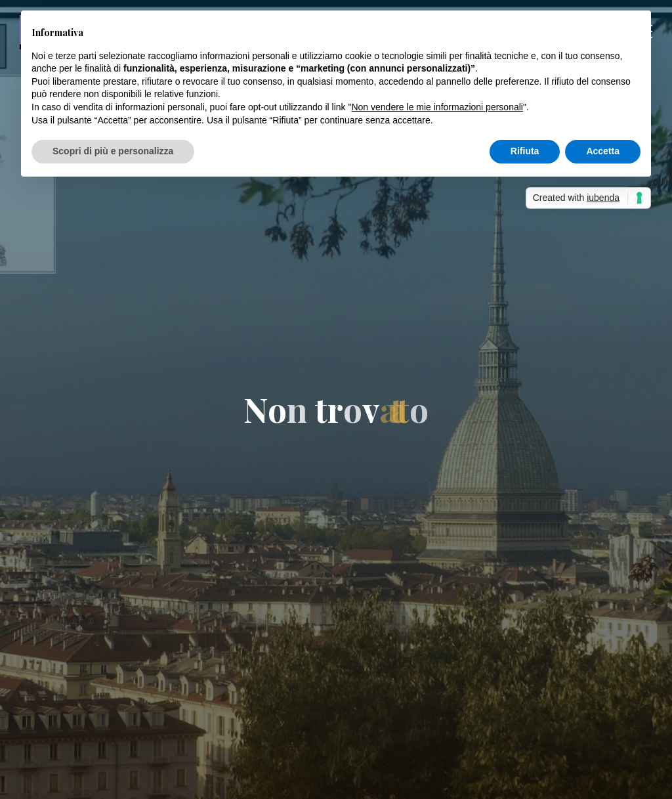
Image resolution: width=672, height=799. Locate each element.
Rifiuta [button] (525, 151)
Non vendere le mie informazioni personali (437, 107)
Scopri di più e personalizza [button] (113, 151)
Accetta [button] (603, 151)
